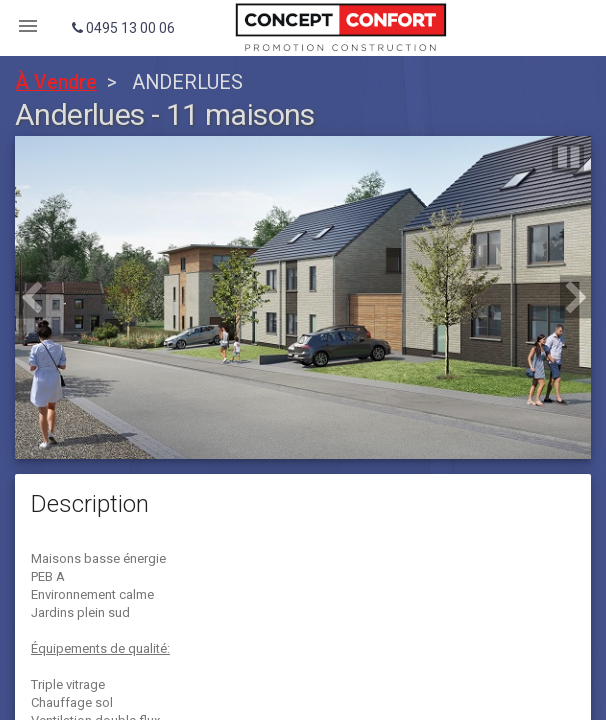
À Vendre (56, 82)
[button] (30, 297)
